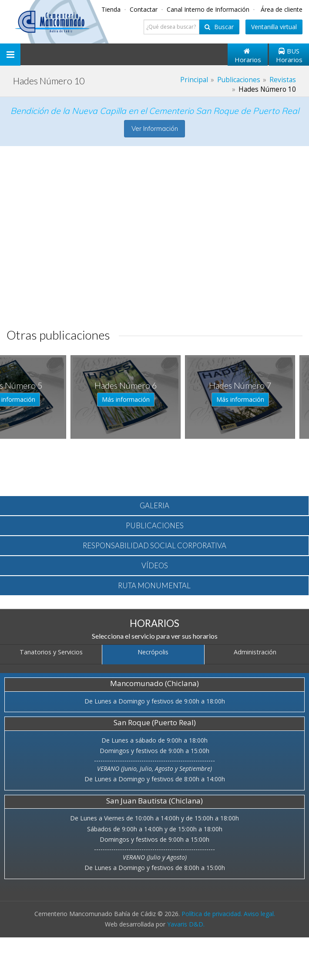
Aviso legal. (259, 914)
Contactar (144, 9)
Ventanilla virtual (274, 27)
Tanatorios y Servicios (51, 652)
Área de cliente (282, 9)
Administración (255, 652)
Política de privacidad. (212, 914)
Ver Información (155, 128)
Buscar (219, 27)
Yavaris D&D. (186, 924)
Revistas (283, 80)
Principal (194, 80)
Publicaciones (239, 80)
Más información (32, 399)
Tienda (112, 9)
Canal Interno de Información (209, 9)
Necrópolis (153, 652)
